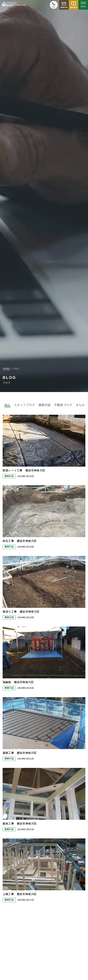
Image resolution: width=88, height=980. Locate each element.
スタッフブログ (25, 405)
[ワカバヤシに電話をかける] (54, 5)
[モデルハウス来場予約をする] (64, 5)
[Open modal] (83, 5)
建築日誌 (45, 405)
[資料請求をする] (74, 5)
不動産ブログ (63, 405)
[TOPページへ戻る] (14, 5)
